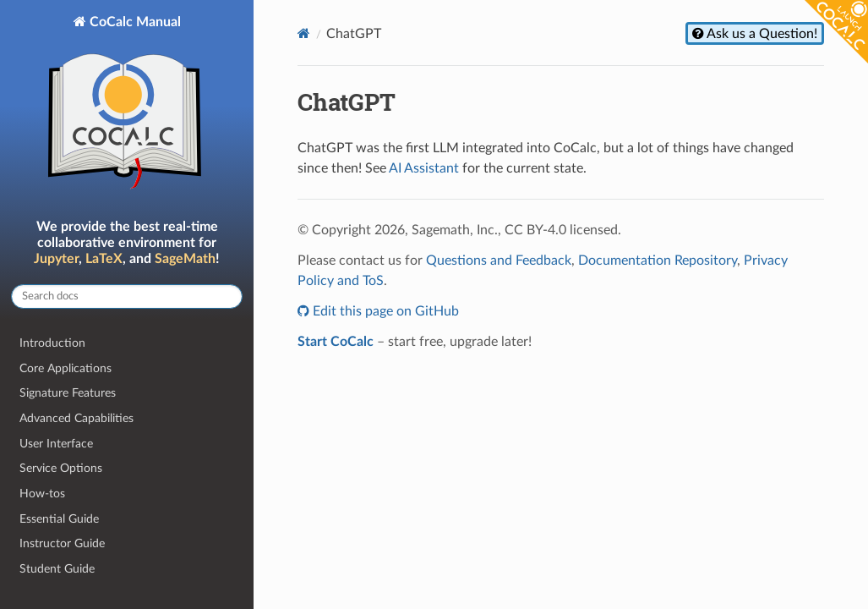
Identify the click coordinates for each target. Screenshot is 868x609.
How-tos (42, 494)
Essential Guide (59, 519)
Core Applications (66, 368)
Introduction (52, 343)
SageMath (185, 259)
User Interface (56, 444)
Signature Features (68, 393)
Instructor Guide (62, 543)
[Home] (304, 33)
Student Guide (57, 569)
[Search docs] (127, 296)
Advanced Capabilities (76, 418)
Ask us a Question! (761, 34)
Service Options (61, 468)
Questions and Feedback (499, 261)
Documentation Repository (658, 261)
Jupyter (56, 259)
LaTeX (104, 259)
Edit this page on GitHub (384, 311)
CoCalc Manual (127, 106)
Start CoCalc (336, 342)
